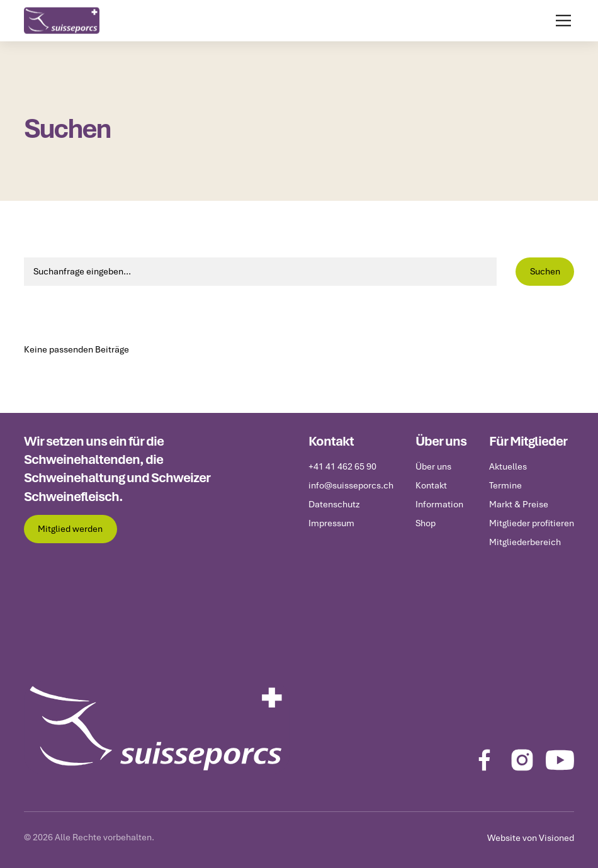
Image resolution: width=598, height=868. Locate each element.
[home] (62, 20)
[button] (561, 20)
